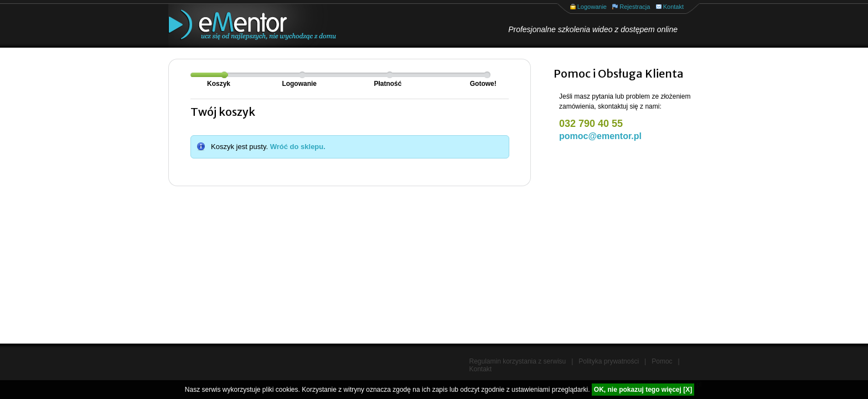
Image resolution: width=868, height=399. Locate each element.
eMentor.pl (243, 26)
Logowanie (592, 7)
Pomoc (662, 361)
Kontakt (673, 7)
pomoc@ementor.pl (600, 136)
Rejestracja (635, 7)
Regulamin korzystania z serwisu (518, 361)
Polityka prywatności (609, 361)
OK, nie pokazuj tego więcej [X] (643, 390)
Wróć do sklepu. (298, 147)
